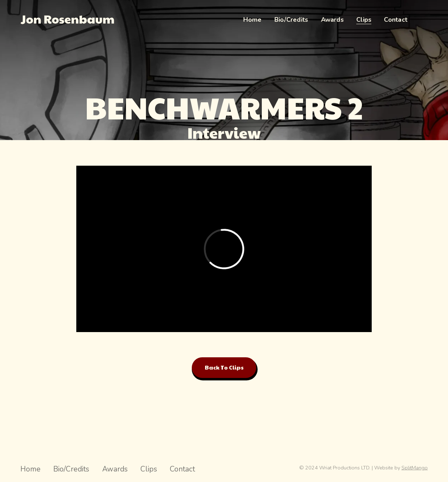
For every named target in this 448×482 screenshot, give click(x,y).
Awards (115, 469)
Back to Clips (224, 367)
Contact (182, 469)
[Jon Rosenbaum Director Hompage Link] (67, 20)
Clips (149, 469)
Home (30, 469)
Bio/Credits (71, 469)
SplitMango (415, 468)
